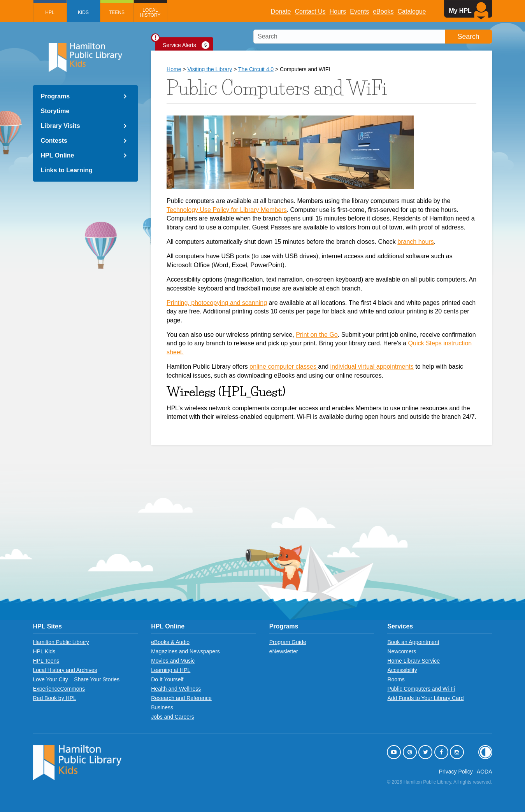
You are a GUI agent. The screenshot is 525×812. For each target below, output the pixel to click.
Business (162, 707)
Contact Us (310, 11)
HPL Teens (46, 661)
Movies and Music (173, 661)
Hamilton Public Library (61, 642)
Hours (338, 11)
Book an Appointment (413, 642)
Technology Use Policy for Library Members (227, 210)
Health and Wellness (176, 689)
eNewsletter (284, 651)
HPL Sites (47, 626)
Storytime (55, 111)
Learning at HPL (171, 670)
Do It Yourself (167, 679)
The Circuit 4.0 (256, 69)
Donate (281, 11)
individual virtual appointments (372, 367)
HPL (50, 12)
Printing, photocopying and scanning (217, 303)
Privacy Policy (456, 772)
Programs (55, 96)
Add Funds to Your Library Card (425, 698)
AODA (485, 772)
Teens (117, 12)
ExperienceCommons (59, 689)
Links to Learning (67, 170)
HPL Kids (44, 651)
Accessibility (402, 670)
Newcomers (402, 651)
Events (359, 11)
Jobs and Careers (173, 717)
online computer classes (284, 367)
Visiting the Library (210, 69)
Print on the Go (317, 335)
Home (174, 69)
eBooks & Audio (170, 642)
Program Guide (288, 642)
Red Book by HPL (55, 698)
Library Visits (61, 126)
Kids (83, 12)
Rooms (396, 679)
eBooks (383, 11)
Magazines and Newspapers (185, 651)
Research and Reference (181, 698)
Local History (150, 13)
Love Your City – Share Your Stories (76, 679)
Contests (54, 141)
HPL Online (58, 155)
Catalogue (412, 11)
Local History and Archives (65, 670)
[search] (373, 37)
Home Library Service (414, 661)
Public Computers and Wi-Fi (421, 689)
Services (400, 626)
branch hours (415, 242)
